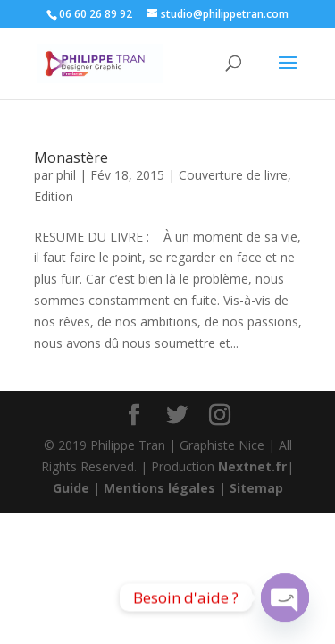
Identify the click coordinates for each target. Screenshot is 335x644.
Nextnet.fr (252, 466)
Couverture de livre (233, 175)
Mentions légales (159, 488)
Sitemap (256, 488)
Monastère (71, 157)
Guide (71, 488)
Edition (54, 196)
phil (66, 175)
